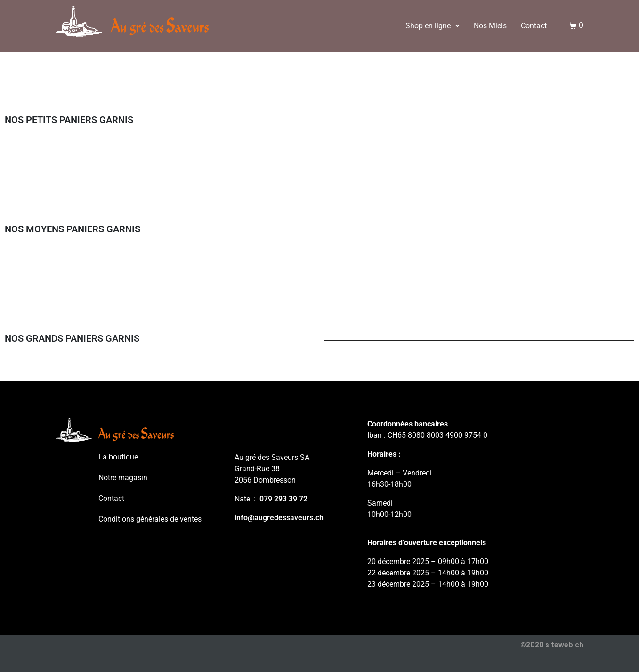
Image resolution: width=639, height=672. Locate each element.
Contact (534, 26)
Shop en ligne (433, 26)
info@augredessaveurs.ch (279, 518)
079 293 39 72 (283, 499)
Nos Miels (490, 26)
